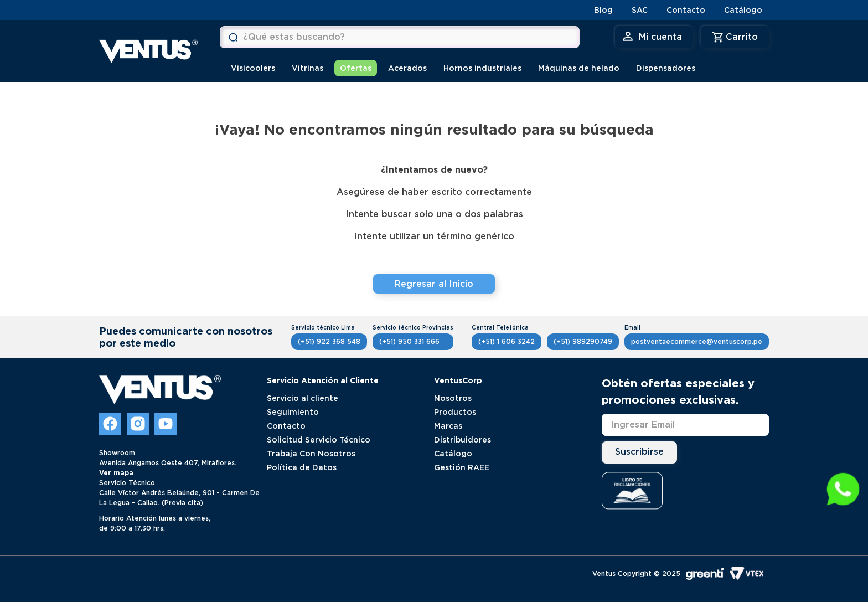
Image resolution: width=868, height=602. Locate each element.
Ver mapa (116, 473)
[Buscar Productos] (233, 37)
